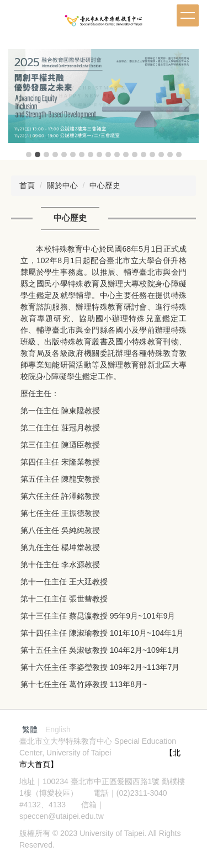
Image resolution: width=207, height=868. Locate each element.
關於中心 (62, 185)
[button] (22, 104)
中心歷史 (105, 185)
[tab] (29, 155)
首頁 (27, 185)
